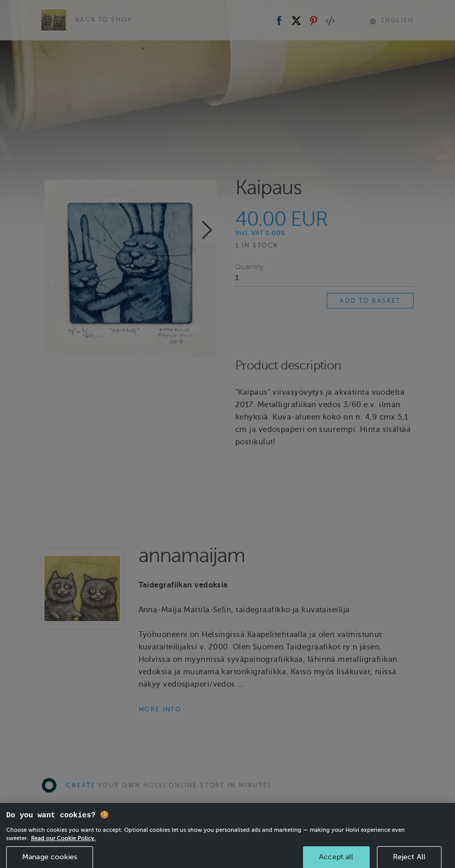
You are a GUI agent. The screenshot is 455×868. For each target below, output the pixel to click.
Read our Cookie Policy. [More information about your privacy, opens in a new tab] (63, 843)
